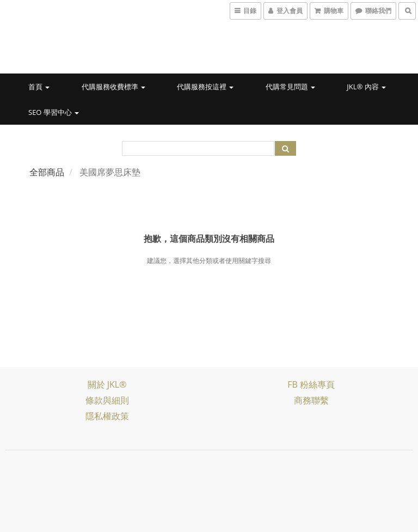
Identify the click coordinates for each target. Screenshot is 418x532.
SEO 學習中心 (54, 112)
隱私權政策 (107, 416)
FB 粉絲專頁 (311, 384)
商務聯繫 (311, 400)
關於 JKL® (107, 384)
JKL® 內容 (366, 87)
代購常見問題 (290, 87)
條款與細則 (107, 400)
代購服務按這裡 (205, 87)
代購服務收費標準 (113, 87)
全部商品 (47, 172)
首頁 (39, 87)
